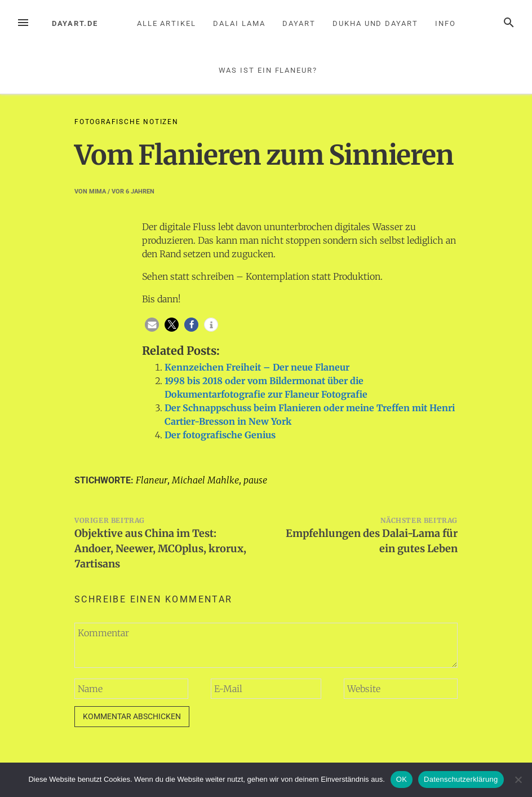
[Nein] (518, 780)
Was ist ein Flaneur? (268, 70)
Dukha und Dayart (375, 23)
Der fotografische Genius (220, 435)
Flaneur (152, 480)
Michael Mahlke (205, 480)
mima (97, 191)
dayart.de (75, 23)
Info (445, 23)
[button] (152, 325)
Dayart (299, 23)
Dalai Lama (239, 23)
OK (402, 779)
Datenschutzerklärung (461, 779)
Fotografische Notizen (127, 122)
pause (255, 480)
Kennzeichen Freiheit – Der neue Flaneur (257, 367)
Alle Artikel (167, 23)
